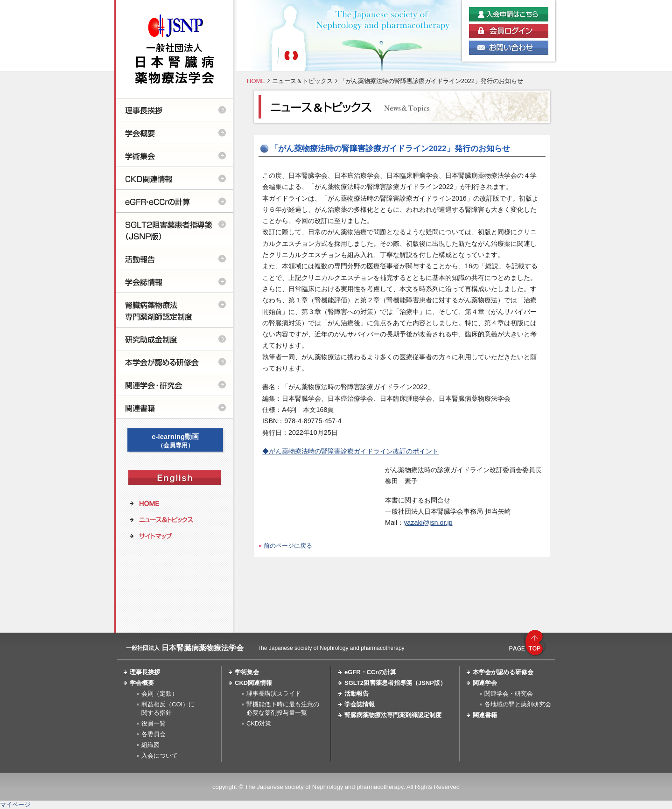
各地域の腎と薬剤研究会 (518, 704)
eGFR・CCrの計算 (370, 672)
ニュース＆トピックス (302, 81)
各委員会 (154, 734)
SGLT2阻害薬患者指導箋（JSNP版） (395, 683)
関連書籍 (485, 715)
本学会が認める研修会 (503, 672)
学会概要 (142, 683)
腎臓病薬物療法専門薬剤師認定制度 (393, 715)
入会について (160, 756)
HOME (256, 81)
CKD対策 (259, 723)
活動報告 (357, 694)
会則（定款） (160, 694)
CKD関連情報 (253, 683)
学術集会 (247, 672)
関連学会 (485, 683)
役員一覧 (154, 723)
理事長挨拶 (145, 672)
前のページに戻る (288, 546)
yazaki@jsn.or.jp (428, 523)
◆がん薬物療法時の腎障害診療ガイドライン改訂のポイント (350, 451)
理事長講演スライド (274, 694)
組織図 (150, 745)
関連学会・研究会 (509, 694)
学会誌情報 (360, 704)
